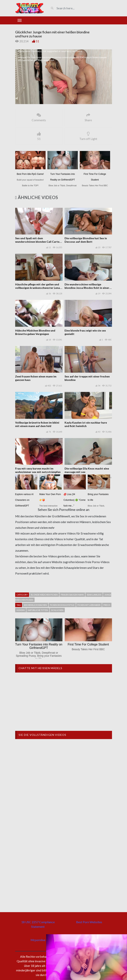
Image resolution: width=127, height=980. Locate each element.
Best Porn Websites (89, 922)
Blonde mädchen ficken (44, 595)
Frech (107, 605)
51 (37, 41)
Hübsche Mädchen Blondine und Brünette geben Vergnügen (35, 332)
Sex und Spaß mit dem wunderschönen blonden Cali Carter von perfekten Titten (38, 242)
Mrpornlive (38, 940)
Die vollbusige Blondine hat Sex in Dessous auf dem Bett (86, 240)
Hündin (21, 610)
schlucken (57, 610)
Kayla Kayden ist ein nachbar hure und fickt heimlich (86, 424)
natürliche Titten (38, 610)
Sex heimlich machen (35, 605)
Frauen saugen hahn (72, 595)
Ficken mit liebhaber (89, 605)
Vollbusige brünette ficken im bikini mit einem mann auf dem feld (37, 424)
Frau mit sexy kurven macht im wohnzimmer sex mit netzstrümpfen (38, 470)
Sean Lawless (94, 595)
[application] (64, 77)
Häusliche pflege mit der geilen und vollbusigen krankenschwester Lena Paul (37, 288)
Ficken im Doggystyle (62, 605)
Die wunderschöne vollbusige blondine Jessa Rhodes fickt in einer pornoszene (87, 288)
